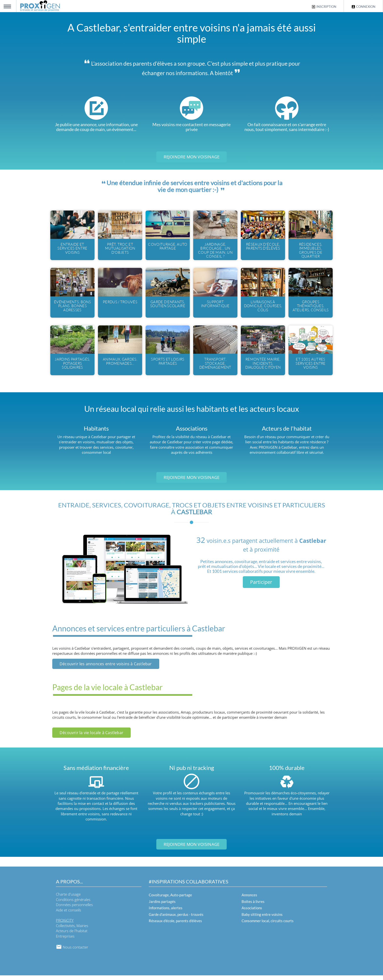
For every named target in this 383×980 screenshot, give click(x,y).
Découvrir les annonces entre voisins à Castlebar (106, 668)
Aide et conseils (69, 914)
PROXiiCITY (65, 925)
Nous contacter (72, 952)
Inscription (324, 7)
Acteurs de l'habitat (72, 935)
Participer (261, 586)
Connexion (363, 7)
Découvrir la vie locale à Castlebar (91, 737)
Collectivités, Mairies (72, 930)
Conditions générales (73, 904)
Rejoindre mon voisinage (192, 157)
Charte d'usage (68, 899)
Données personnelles (74, 909)
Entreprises (65, 940)
